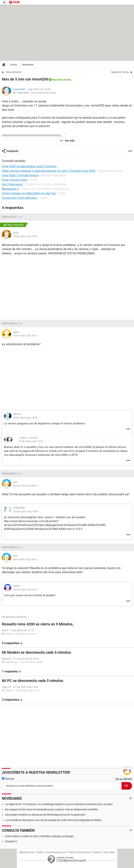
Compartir (12, 151)
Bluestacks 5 (10, 189)
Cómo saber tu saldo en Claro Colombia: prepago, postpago (39, 836)
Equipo (40, 852)
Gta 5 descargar (12, 184)
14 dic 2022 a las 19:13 (25, 336)
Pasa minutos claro (15, 180)
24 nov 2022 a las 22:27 (26, 590)
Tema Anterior (14, 72)
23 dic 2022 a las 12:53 (31, 441)
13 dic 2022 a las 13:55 (25, 236)
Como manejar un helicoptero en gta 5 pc (29, 193)
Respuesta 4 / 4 (12, 547)
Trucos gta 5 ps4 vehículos (19, 198)
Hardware (28, 65)
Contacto (97, 852)
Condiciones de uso (56, 852)
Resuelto (57, 80)
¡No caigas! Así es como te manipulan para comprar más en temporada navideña (51, 809)
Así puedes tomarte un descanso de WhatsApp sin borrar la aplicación (45, 815)
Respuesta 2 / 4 (12, 323)
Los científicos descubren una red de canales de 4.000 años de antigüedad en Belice (53, 820)
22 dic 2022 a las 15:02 (25, 418)
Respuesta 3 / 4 (12, 474)
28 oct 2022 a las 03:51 (25, 559)
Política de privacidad (79, 852)
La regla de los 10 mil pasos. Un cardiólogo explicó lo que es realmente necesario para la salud (59, 804)
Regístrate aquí (27, 852)
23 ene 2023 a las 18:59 (43, 93)
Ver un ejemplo (124, 779)
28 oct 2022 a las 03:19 (25, 486)
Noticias (8, 779)
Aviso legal (109, 852)
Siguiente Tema (120, 72)
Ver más (69, 141)
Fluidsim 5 (11, 841)
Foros (14, 65)
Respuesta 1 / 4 (12, 217)
